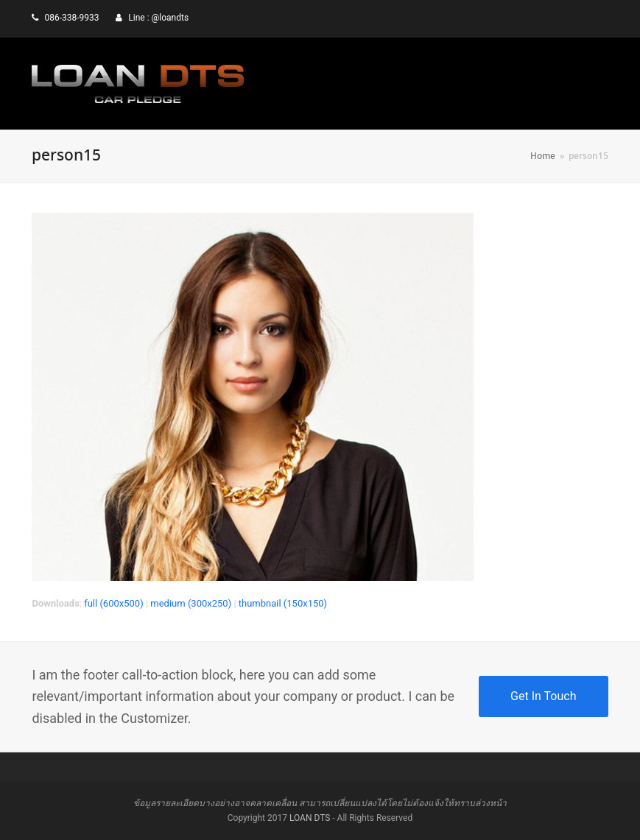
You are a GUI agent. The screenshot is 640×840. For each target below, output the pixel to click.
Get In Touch (543, 696)
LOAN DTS (310, 818)
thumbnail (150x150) (283, 603)
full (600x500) (114, 603)
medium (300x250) (191, 603)
